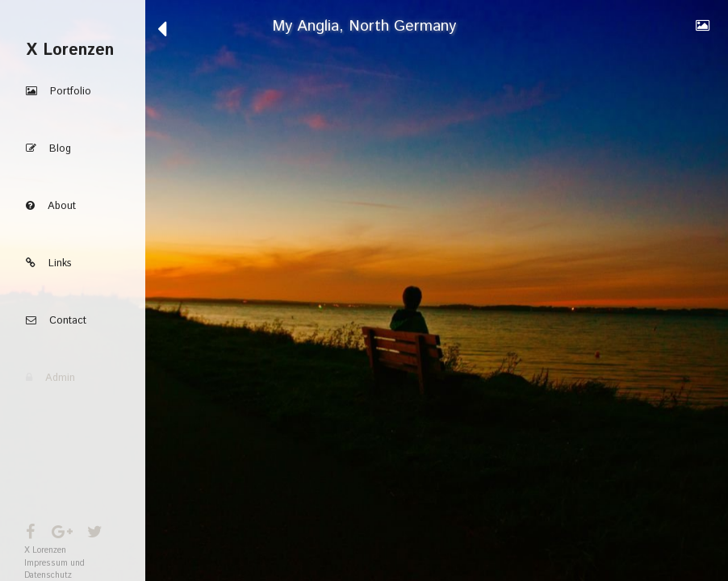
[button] (73, 92)
